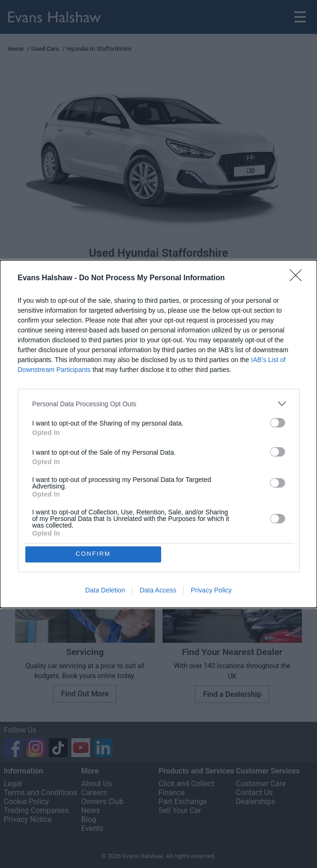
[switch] (278, 422)
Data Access (158, 591)
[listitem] (159, 403)
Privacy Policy (211, 591)
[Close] (299, 278)
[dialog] (158, 434)
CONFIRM (94, 554)
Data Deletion (105, 591)
